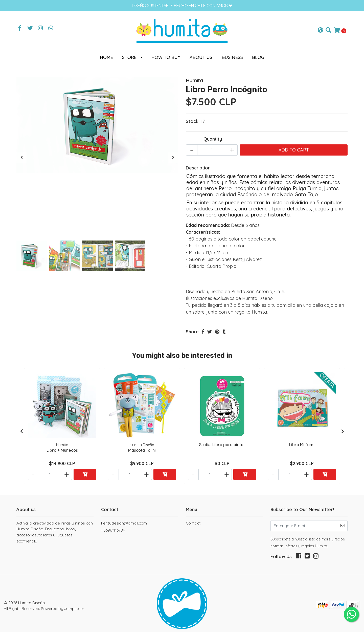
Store (129, 55)
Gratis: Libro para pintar (222, 442)
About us (201, 55)
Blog (258, 55)
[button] (320, 29)
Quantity (213, 136)
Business (232, 55)
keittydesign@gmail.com (124, 518)
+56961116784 (113, 525)
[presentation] (21, 155)
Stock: (193, 119)
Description (198, 165)
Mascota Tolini (142, 447)
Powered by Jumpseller (62, 603)
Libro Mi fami (302, 442)
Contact (193, 518)
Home (106, 55)
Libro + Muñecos (62, 447)
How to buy (166, 55)
